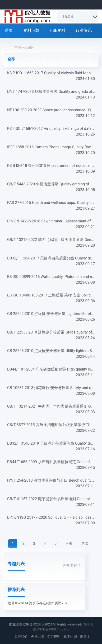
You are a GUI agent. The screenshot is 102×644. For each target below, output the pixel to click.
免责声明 (54, 637)
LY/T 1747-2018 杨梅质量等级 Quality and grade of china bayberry (51, 95)
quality (28, 47)
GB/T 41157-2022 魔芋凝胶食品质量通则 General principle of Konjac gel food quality (51, 502)
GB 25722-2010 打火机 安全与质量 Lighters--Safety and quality (51, 317)
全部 (11, 59)
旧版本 (85, 637)
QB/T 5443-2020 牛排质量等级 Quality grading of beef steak (51, 187)
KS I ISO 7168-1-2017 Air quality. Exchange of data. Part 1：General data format (51, 132)
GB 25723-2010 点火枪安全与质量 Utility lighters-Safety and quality (51, 354)
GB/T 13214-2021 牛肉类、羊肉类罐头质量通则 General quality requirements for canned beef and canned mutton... (51, 409)
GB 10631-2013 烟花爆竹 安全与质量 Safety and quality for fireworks (51, 391)
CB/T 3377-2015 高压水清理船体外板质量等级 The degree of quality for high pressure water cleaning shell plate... (51, 428)
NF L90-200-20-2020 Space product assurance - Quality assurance (51, 113)
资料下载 (31, 30)
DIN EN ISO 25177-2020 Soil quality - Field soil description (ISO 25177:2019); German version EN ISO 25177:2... (51, 521)
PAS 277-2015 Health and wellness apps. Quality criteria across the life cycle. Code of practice (51, 206)
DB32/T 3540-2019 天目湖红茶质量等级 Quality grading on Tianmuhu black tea (51, 447)
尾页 (85, 543)
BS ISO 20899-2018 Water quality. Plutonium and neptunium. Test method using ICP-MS (51, 280)
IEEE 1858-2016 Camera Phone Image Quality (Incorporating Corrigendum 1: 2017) (51, 150)
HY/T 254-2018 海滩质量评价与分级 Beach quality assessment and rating (51, 484)
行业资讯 (84, 30)
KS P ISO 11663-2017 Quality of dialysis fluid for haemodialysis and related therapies (51, 76)
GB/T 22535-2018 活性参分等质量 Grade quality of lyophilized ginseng (51, 335)
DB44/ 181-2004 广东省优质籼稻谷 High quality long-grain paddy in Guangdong (51, 372)
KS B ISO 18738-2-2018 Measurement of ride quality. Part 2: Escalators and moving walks (51, 169)
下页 (69, 543)
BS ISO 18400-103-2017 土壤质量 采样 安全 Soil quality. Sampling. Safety (51, 298)
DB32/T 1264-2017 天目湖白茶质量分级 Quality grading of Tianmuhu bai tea (51, 261)
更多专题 (72, 566)
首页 (9, 30)
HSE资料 (57, 30)
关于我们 (21, 637)
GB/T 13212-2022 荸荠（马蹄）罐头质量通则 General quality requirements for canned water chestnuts (51, 243)
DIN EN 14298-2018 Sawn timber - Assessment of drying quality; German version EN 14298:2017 (51, 224)
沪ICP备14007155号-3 (53, 629)
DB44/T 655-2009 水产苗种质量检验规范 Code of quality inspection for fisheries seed (51, 465)
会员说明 (37, 637)
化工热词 (70, 637)
